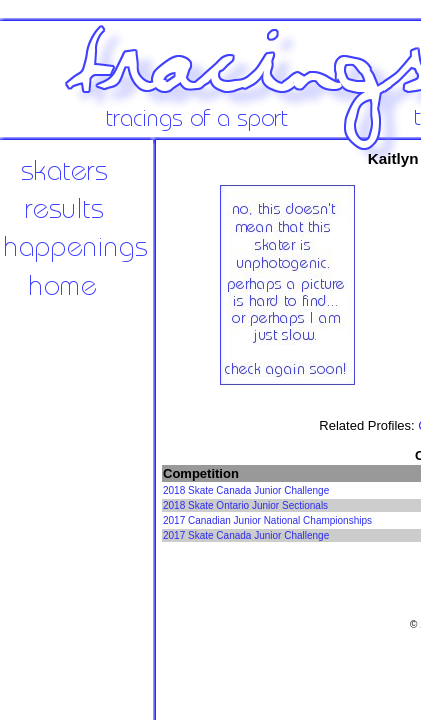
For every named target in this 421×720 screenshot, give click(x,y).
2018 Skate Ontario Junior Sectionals (245, 505)
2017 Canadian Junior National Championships (267, 520)
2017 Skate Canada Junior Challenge (246, 535)
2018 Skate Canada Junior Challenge (246, 490)
